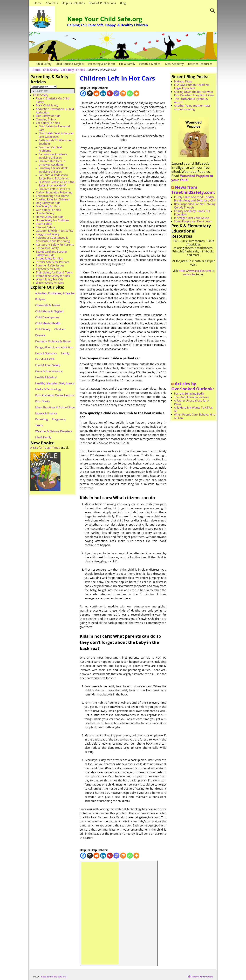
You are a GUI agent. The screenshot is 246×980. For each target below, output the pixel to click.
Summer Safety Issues (50, 265)
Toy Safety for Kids (48, 269)
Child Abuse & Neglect (70, 64)
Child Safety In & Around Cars (54, 128)
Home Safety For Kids (50, 217)
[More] (136, 93)
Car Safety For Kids (73, 70)
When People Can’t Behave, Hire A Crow (195, 416)
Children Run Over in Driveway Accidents (52, 163)
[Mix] (123, 93)
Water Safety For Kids (50, 279)
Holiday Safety (45, 213)
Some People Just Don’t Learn (193, 221)
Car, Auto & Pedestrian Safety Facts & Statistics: (54, 177)
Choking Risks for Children (53, 199)
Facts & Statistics (46, 353)
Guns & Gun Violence (49, 371)
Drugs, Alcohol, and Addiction (54, 347)
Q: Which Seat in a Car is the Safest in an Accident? (57, 184)
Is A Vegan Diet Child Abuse (192, 218)
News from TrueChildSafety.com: (193, 190)
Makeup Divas (183, 81)
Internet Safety (45, 227)
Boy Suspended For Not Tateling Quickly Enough (195, 206)
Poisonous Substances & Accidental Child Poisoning (53, 239)
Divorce (40, 335)
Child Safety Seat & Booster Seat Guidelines (56, 135)
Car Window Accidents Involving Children (53, 156)
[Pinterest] (110, 93)
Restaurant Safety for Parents (55, 245)
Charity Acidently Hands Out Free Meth (192, 213)
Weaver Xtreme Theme (203, 977)
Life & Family (127, 64)
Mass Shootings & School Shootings (58, 407)
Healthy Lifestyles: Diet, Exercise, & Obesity (63, 383)
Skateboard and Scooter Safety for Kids (52, 253)
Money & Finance (46, 413)
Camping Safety (46, 119)
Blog (123, 3)
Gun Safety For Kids (48, 210)
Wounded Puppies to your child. (192, 178)
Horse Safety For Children (52, 220)
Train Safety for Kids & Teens (54, 272)
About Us (52, 3)
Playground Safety (48, 234)
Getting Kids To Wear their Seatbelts (56, 142)
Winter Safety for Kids (50, 283)
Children (60, 329)
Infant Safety (44, 224)
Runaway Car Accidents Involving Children (54, 170)
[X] (90, 93)
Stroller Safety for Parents (53, 262)
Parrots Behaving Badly (189, 394)
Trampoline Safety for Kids (53, 276)
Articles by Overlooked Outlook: (193, 386)
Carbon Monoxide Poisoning (54, 192)
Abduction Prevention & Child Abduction (55, 111)
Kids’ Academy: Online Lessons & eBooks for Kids (67, 395)
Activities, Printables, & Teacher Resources (63, 293)
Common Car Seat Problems (50, 149)
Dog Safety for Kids (48, 203)
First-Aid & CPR (45, 359)
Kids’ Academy (174, 64)
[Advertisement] (100, 913)
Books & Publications (102, 3)
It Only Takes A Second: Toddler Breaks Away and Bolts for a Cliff (195, 199)
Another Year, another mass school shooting (192, 107)
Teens (39, 425)
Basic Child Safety (47, 105)
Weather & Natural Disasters (54, 431)
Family (65, 353)
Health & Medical (150, 64)
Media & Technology (48, 389)
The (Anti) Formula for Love (192, 397)
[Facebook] (83, 93)
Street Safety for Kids (49, 258)
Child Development (47, 317)
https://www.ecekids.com (195, 271)
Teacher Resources (200, 64)
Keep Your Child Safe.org (105, 19)
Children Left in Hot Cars (54, 189)
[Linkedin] (103, 93)
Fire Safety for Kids (48, 206)
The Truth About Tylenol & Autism (191, 100)
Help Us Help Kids (73, 3)
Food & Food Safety (48, 365)
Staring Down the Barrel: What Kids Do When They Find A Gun (194, 93)
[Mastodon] (116, 93)
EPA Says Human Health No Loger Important (192, 86)
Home (38, 3)
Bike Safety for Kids (48, 116)
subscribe (189, 274)
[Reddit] (96, 93)
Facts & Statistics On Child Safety (53, 100)
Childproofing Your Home (52, 196)
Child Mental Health (48, 323)
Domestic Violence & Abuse (53, 341)
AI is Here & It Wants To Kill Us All (193, 409)
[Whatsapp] (130, 93)
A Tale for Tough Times (45, 448)
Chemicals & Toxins (48, 305)
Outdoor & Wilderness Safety (55, 231)
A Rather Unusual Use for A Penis (192, 402)
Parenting (42, 419)
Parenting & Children (101, 64)
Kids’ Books (42, 401)
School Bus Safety (47, 248)
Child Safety (44, 64)
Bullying (40, 299)
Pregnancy (59, 419)
